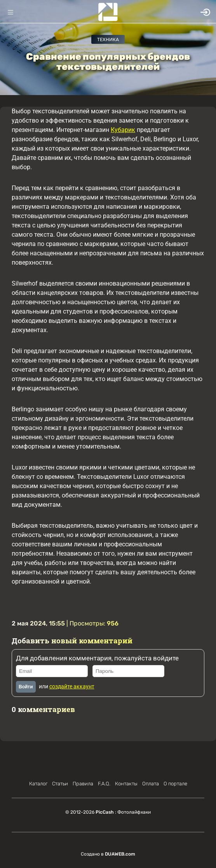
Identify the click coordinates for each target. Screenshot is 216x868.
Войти (26, 687)
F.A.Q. (104, 784)
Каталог (38, 784)
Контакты (126, 784)
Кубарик (123, 130)
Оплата (151, 784)
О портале (175, 784)
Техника (108, 40)
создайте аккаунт (72, 686)
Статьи (60, 784)
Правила (83, 784)
